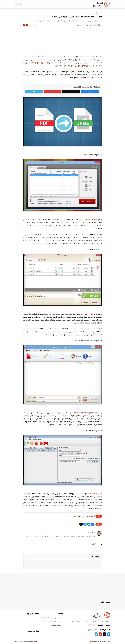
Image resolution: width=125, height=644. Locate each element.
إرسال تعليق (96, 556)
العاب (50, 4)
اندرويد (45, 4)
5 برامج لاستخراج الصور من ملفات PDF (39, 63)
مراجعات (34, 4)
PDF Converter (92, 314)
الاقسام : (108, 625)
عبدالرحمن (95, 25)
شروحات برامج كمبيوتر (79, 516)
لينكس (55, 4)
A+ (27, 25)
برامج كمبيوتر (87, 4)
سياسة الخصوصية (57, 625)
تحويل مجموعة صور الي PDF (81, 66)
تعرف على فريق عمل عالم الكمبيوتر (53, 618)
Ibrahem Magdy (33, 641)
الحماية (61, 4)
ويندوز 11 (73, 4)
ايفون (39, 4)
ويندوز (80, 4)
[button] (93, 524)
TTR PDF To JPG (92, 494)
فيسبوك (67, 4)
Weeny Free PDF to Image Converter (86, 413)
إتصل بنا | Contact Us (57, 621)
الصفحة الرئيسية (98, 13)
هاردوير (28, 4)
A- (24, 25)
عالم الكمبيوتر (93, 641)
